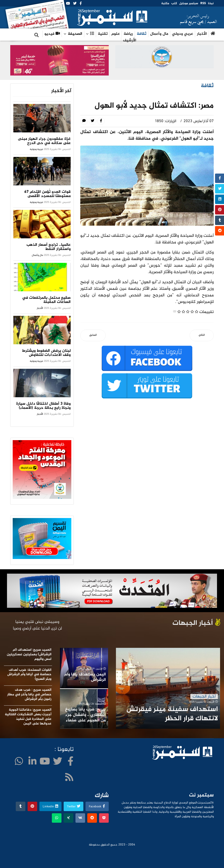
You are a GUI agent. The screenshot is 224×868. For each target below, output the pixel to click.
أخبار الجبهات (204, 697)
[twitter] (75, 4)
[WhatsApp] (19, 762)
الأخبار (202, 34)
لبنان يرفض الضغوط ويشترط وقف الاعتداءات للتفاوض (46, 353)
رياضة (128, 34)
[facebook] (81, 4)
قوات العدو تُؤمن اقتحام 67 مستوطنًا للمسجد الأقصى (47, 194)
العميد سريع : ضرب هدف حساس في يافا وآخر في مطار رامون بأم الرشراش (29, 695)
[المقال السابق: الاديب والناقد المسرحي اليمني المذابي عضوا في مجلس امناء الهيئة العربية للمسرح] (93, 335)
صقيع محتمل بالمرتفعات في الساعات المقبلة (46, 300)
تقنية (103, 34)
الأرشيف (130, 40)
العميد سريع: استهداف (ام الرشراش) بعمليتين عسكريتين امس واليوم (29, 655)
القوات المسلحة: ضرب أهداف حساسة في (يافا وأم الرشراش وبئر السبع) (29, 675)
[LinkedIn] (32, 762)
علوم (116, 34)
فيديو (52, 34)
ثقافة (142, 34)
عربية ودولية (36, 149)
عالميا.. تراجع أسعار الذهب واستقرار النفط (49, 247)
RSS (203, 4)
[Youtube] (68, 4)
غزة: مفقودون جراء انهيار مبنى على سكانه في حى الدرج (44, 141)
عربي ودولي (183, 34)
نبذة (211, 4)
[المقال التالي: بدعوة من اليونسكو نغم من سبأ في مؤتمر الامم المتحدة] (202, 335)
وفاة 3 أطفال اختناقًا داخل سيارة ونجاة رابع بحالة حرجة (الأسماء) (43, 406)
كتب (174, 4)
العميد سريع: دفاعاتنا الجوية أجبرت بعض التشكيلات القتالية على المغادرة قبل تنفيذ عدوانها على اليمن (28, 717)
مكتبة (165, 4)
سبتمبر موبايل (189, 4)
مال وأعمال (159, 34)
